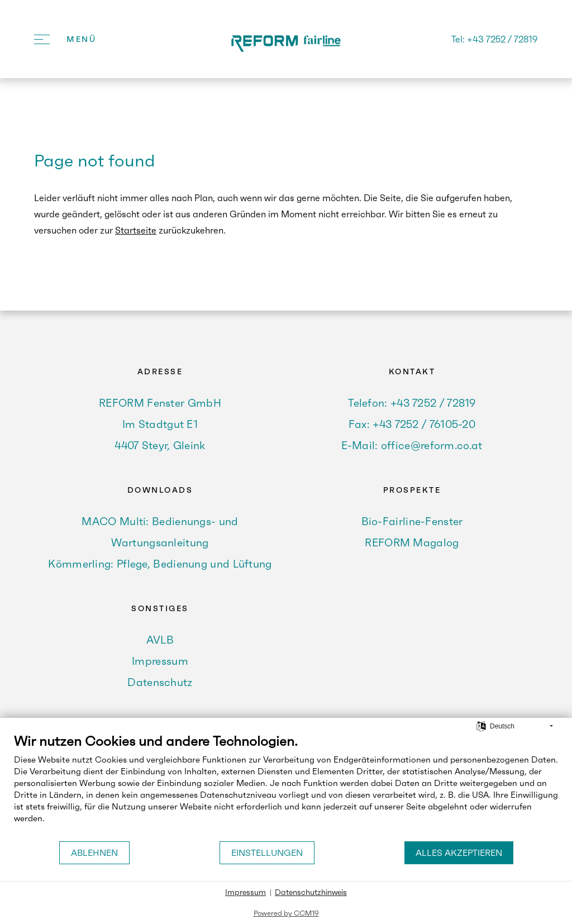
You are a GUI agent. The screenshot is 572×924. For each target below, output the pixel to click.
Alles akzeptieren (459, 853)
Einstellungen (267, 853)
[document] (286, 787)
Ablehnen (94, 853)
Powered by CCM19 (286, 913)
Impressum (246, 892)
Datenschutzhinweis (311, 892)
